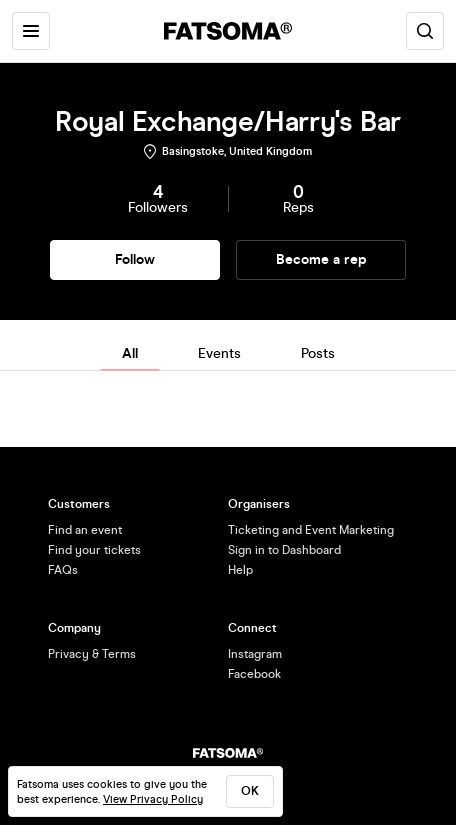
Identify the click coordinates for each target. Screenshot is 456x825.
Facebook (254, 674)
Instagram (255, 654)
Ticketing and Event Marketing (311, 530)
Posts (318, 353)
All (130, 353)
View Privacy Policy (153, 799)
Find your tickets (94, 550)
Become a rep (321, 259)
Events (219, 353)
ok (250, 791)
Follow (135, 259)
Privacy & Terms (92, 654)
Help (240, 570)
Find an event (85, 530)
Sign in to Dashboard (284, 550)
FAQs (63, 570)
